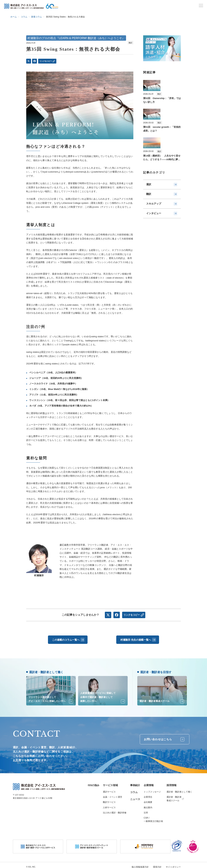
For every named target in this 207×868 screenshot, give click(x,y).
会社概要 (148, 800)
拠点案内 (148, 806)
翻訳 (162, 193)
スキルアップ (162, 201)
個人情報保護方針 (143, 865)
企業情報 (149, 783)
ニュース (135, 797)
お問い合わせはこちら (163, 738)
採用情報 (172, 783)
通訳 (162, 184)
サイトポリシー (174, 865)
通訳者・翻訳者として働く (179, 790)
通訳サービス (109, 790)
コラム (134, 790)
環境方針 (159, 865)
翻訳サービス (109, 800)
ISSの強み (94, 783)
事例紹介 (135, 783)
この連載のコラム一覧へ (68, 639)
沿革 (146, 811)
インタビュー (162, 210)
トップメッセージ (152, 790)
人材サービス (109, 806)
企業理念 (148, 795)
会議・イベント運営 (113, 795)
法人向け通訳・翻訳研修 (115, 811)
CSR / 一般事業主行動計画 (153, 818)
